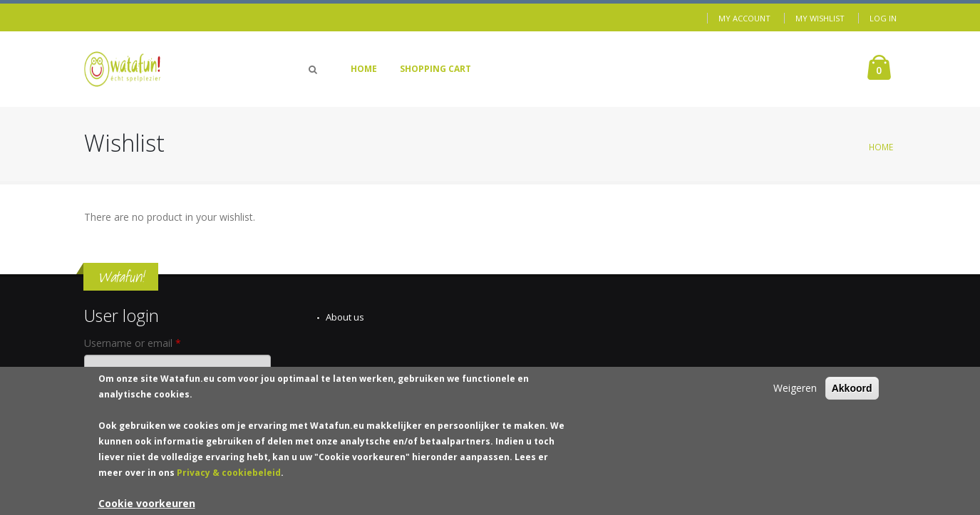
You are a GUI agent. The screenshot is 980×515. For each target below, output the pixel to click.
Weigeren (795, 394)
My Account (744, 18)
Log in (883, 18)
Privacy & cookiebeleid (229, 479)
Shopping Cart (435, 69)
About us (345, 317)
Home (364, 69)
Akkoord (852, 395)
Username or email (133, 343)
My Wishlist (820, 18)
